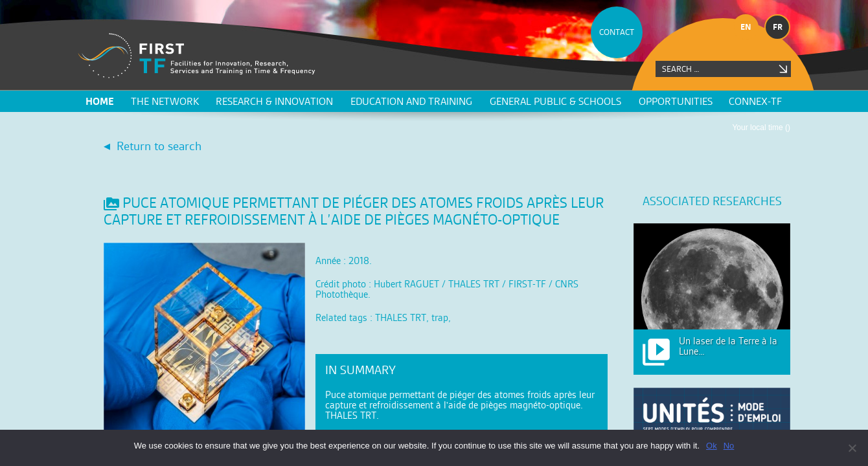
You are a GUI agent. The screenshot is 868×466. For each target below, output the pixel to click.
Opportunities (676, 101)
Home (100, 101)
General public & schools (555, 101)
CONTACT (617, 32)
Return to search (159, 146)
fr (778, 27)
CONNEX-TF (755, 101)
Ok (712, 446)
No (729, 446)
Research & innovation (274, 101)
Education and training (411, 101)
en (746, 27)
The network (165, 101)
